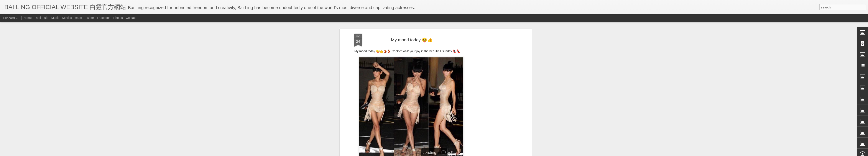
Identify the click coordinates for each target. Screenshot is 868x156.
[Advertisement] (493, 79)
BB (432, 147)
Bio (46, 18)
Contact (131, 18)
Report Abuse (474, 153)
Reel (38, 18)
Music (55, 18)
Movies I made (72, 18)
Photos (118, 18)
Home (27, 18)
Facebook (104, 18)
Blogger (461, 153)
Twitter (90, 18)
